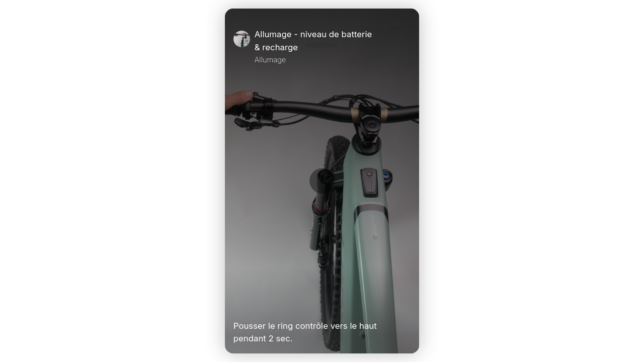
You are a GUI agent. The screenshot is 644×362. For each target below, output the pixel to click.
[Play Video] (237, 305)
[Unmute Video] (407, 305)
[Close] (407, 47)
